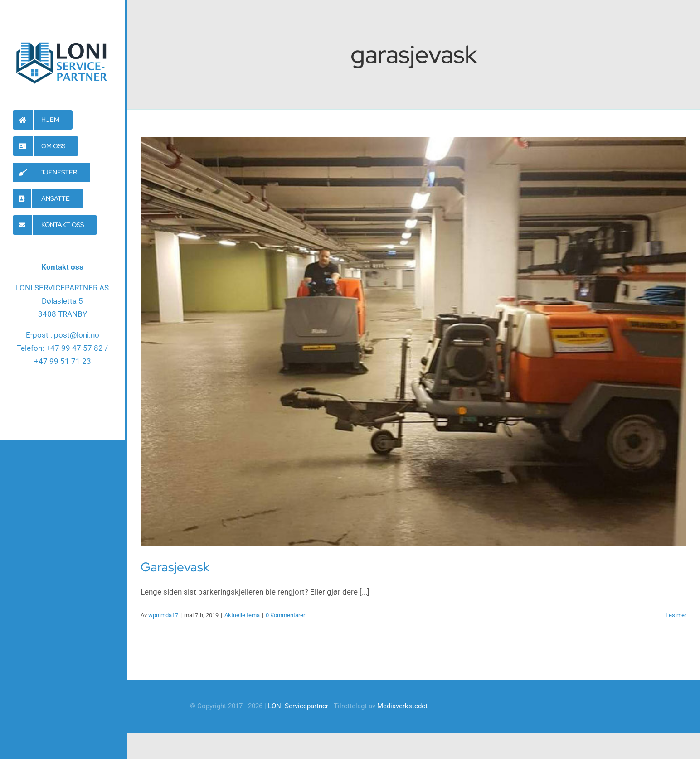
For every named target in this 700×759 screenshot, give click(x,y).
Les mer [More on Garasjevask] (676, 615)
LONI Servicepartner (298, 706)
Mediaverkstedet (402, 706)
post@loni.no (77, 335)
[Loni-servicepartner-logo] (62, 42)
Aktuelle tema (242, 615)
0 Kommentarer (285, 615)
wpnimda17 (163, 615)
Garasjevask (175, 567)
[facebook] (63, 399)
